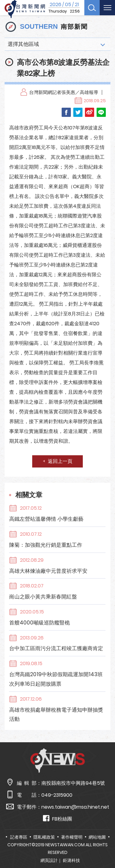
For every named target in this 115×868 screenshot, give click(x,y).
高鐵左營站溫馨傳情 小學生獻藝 (46, 519)
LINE (101, 112)
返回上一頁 (60, 461)
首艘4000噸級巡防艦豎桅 (40, 623)
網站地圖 (97, 837)
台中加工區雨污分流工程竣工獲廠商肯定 (56, 648)
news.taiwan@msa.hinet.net (75, 807)
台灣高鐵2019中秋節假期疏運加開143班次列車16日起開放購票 (56, 679)
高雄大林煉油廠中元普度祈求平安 (48, 571)
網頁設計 (49, 860)
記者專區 (19, 837)
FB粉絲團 (57, 819)
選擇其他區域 (23, 44)
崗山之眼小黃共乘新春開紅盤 (43, 597)
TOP (105, 846)
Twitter (78, 112)
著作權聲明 (72, 837)
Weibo (90, 112)
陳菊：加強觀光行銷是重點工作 (46, 545)
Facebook (66, 112)
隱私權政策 (44, 837)
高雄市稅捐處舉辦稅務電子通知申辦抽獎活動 (56, 715)
